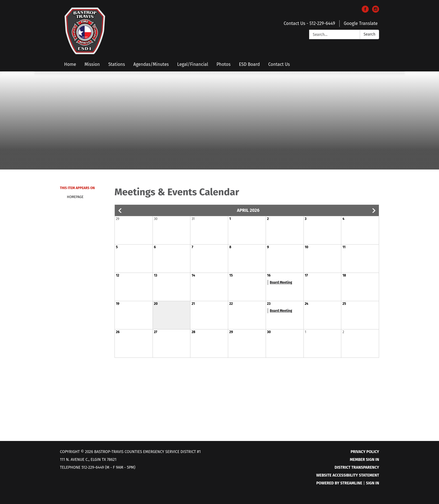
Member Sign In (365, 460)
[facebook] (365, 11)
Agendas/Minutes (151, 64)
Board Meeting (281, 282)
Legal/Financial (193, 64)
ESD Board (249, 64)
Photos (223, 64)
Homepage (75, 197)
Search (369, 34)
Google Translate (361, 23)
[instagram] (376, 11)
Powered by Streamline (339, 483)
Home (70, 64)
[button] (120, 211)
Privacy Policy (365, 452)
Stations (117, 64)
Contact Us (279, 64)
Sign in (373, 483)
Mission (92, 64)
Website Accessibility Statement (348, 475)
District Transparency (357, 467)
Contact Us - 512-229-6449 (309, 23)
